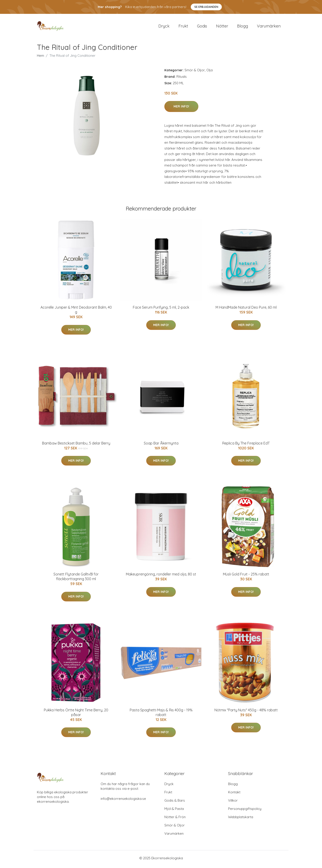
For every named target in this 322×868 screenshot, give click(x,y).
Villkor (233, 803)
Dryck (164, 27)
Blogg (243, 27)
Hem (40, 58)
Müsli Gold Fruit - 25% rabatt (246, 577)
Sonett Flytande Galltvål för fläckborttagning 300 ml (76, 579)
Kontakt (234, 794)
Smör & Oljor (195, 72)
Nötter (222, 27)
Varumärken (269, 27)
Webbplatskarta (241, 819)
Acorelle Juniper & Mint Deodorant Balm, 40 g (76, 312)
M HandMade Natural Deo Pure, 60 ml (246, 310)
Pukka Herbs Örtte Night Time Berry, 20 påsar (76, 715)
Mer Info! (181, 109)
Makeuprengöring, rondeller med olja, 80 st (161, 577)
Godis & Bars (175, 803)
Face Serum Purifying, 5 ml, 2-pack (161, 310)
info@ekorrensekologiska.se (123, 801)
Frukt (183, 27)
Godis (202, 27)
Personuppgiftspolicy (245, 811)
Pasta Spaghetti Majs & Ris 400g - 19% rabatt (161, 715)
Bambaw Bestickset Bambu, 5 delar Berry (76, 445)
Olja (210, 72)
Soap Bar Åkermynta (161, 445)
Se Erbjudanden (206, 7)
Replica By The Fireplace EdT (246, 445)
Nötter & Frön (175, 819)
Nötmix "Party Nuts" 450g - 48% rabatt (246, 712)
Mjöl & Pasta (174, 811)
